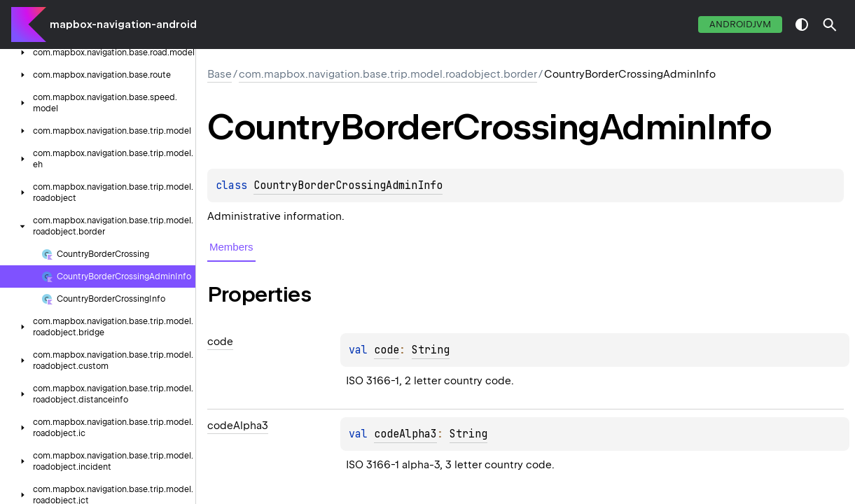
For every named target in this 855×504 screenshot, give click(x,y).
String (431, 350)
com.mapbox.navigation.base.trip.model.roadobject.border (388, 74)
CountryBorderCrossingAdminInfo (348, 185)
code (387, 350)
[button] (830, 24)
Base (220, 74)
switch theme (802, 24)
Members (231, 247)
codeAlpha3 (405, 434)
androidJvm (740, 24)
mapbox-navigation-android (123, 24)
